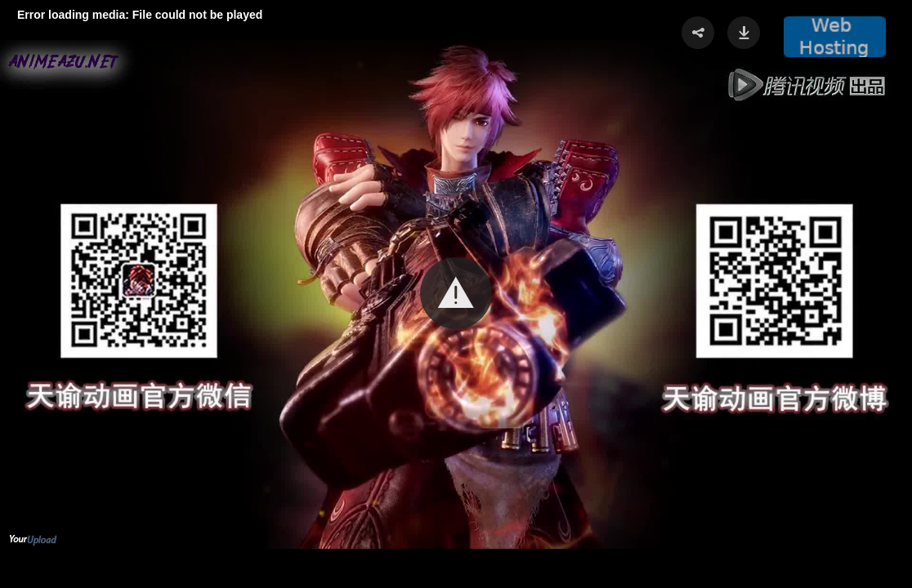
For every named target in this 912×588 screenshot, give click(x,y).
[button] (456, 293)
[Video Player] (456, 294)
